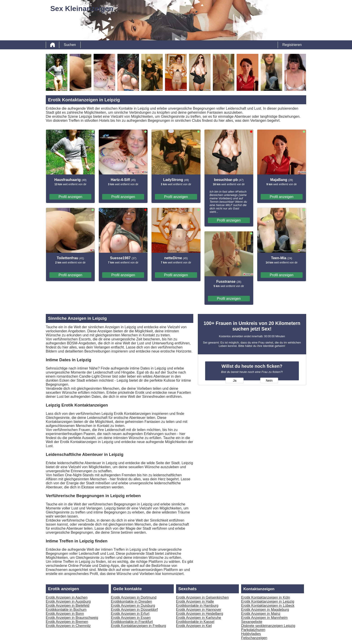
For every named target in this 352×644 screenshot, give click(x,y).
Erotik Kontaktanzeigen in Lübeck (268, 606)
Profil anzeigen (70, 197)
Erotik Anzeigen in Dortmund (134, 597)
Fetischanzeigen (254, 638)
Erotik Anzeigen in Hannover (199, 610)
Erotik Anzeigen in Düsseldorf (134, 610)
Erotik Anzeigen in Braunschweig (72, 618)
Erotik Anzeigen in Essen (131, 618)
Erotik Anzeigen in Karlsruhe (199, 618)
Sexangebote (252, 622)
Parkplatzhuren (253, 630)
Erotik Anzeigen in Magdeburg (265, 610)
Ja (235, 381)
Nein (269, 381)
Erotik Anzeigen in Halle (195, 602)
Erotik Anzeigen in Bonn (65, 614)
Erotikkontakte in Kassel (195, 622)
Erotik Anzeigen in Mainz (261, 614)
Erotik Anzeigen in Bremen (67, 622)
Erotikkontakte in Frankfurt (132, 622)
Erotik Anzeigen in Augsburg (68, 602)
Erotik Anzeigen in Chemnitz (68, 626)
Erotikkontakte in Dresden (131, 602)
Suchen (70, 45)
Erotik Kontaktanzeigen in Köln (266, 597)
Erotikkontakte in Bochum (66, 610)
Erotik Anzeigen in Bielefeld (68, 606)
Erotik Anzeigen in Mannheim (264, 618)
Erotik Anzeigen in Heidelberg (200, 614)
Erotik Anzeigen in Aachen (67, 597)
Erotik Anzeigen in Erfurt (130, 614)
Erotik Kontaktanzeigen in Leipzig (268, 602)
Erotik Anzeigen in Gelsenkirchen (202, 597)
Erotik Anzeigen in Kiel (194, 626)
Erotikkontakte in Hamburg (197, 606)
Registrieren (292, 45)
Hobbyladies (251, 634)
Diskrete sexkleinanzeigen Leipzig (268, 626)
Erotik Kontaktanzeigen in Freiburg (138, 626)
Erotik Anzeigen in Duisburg (133, 606)
